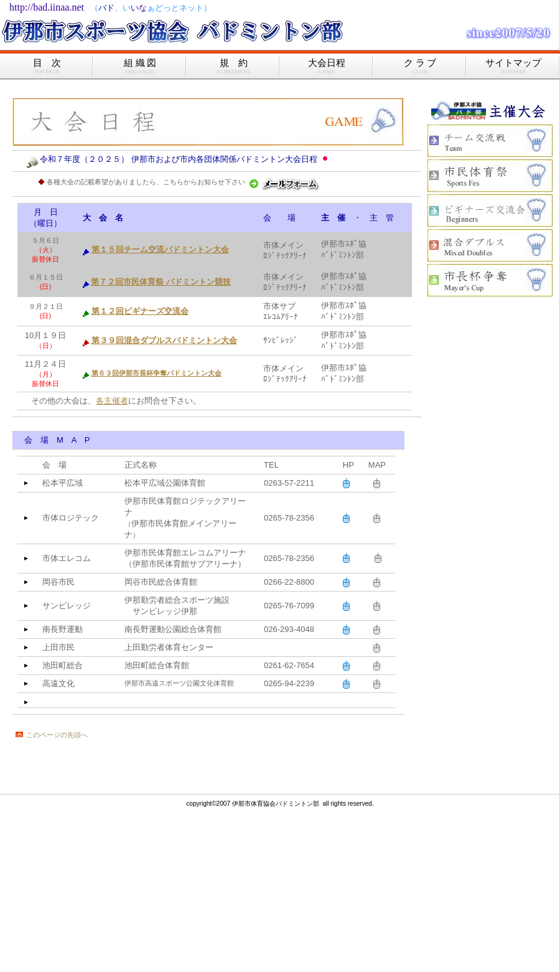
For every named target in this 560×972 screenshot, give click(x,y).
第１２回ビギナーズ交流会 (140, 311)
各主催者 (112, 401)
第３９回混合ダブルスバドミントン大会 (164, 340)
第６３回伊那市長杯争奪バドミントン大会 (156, 373)
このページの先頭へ (57, 735)
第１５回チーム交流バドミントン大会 (160, 249)
